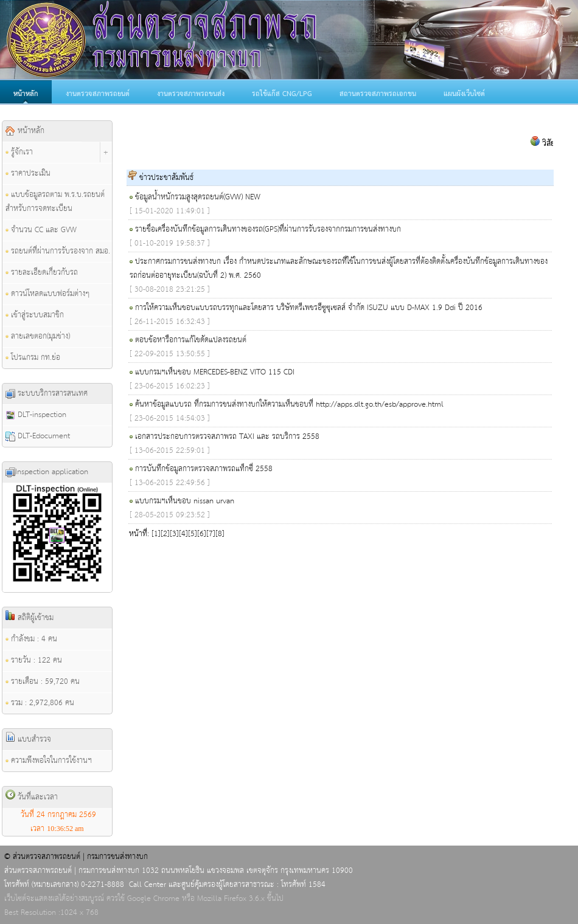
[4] (183, 534)
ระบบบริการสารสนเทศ (47, 394)
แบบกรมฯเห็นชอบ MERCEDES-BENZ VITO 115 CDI (215, 372)
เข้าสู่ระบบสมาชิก (35, 315)
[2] (165, 534)
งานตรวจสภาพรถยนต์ (98, 94)
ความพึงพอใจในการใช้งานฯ (49, 761)
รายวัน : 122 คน (34, 660)
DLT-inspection (36, 415)
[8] (220, 534)
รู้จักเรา (19, 152)
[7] (211, 534)
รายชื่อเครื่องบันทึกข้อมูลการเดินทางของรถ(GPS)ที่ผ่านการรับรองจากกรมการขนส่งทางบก (268, 229)
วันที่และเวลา (32, 797)
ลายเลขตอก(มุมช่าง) (38, 336)
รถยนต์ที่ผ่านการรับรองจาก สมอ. (58, 251)
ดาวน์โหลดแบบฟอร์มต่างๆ (47, 294)
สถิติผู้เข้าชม (30, 618)
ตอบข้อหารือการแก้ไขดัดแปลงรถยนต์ (191, 340)
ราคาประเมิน (28, 174)
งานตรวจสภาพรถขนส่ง (191, 94)
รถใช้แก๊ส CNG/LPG (282, 94)
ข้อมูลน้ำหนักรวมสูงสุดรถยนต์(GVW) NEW (198, 197)
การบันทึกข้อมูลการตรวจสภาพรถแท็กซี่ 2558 (204, 469)
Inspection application (47, 472)
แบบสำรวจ (28, 739)
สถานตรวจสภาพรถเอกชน (378, 94)
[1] (156, 534)
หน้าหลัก (26, 94)
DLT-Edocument (38, 436)
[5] (193, 534)
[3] (174, 534)
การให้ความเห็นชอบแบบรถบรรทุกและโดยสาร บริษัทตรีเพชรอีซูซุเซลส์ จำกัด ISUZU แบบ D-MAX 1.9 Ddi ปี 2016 (309, 308)
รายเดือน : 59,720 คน (43, 682)
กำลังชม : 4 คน (31, 639)
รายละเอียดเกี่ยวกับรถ (42, 273)
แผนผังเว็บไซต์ (464, 94)
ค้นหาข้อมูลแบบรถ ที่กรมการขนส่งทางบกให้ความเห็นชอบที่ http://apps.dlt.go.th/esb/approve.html (289, 405)
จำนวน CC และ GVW (41, 230)
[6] (202, 534)
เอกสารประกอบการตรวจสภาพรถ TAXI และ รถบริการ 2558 (227, 437)
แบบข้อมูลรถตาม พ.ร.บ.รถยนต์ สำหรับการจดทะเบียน (55, 202)
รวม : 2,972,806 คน (40, 703)
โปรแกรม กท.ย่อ (33, 358)
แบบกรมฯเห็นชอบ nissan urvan (185, 501)
